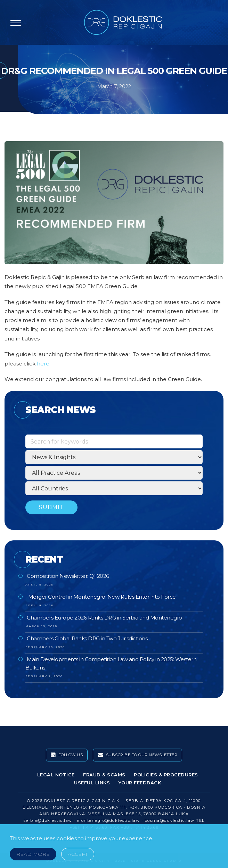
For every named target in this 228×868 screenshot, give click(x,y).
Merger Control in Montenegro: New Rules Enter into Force (101, 597)
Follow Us (67, 755)
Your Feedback (140, 783)
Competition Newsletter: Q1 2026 (68, 576)
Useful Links (92, 783)
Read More (33, 854)
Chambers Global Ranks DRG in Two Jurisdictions (87, 638)
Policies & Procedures (166, 775)
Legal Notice (56, 775)
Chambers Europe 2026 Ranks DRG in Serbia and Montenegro (104, 618)
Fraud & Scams (104, 775)
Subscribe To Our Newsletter (138, 755)
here (43, 364)
